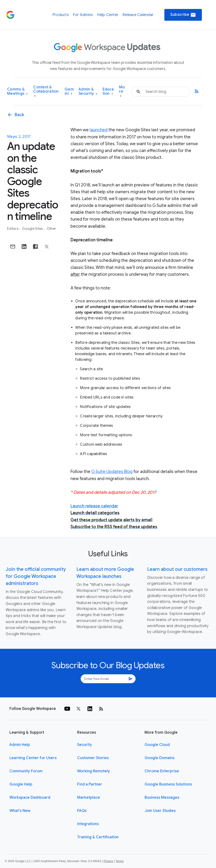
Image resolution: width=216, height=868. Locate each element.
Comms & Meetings (17, 92)
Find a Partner (90, 784)
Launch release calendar (94, 506)
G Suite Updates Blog (112, 472)
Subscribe (183, 15)
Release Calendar (138, 15)
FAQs (82, 811)
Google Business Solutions (168, 784)
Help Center (108, 15)
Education (108, 92)
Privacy (108, 861)
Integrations (88, 824)
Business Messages (162, 798)
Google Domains (160, 758)
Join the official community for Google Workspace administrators (36, 576)
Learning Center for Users (33, 758)
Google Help (21, 784)
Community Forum (26, 771)
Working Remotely (93, 771)
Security (85, 745)
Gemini (69, 92)
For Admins (83, 15)
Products (61, 15)
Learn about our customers (177, 569)
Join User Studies (160, 811)
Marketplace (89, 798)
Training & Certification (98, 837)
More (122, 92)
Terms (120, 861)
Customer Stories (93, 758)
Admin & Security (88, 92)
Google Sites (33, 229)
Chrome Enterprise (162, 771)
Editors (13, 229)
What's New (20, 811)
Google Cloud (157, 745)
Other (51, 229)
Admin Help (20, 745)
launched (99, 130)
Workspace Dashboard (30, 798)
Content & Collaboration (46, 92)
